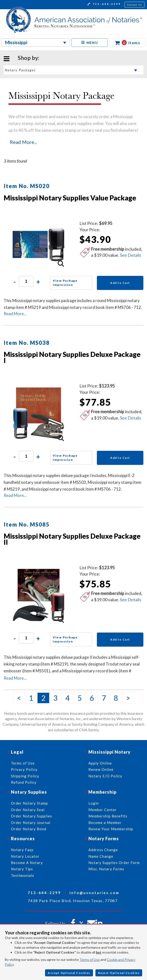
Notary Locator (25, 856)
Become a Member (105, 823)
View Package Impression (65, 283)
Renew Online (101, 769)
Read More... (23, 142)
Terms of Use (90, 959)
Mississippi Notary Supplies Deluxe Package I (72, 357)
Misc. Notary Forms (106, 869)
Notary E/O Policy (105, 776)
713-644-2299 (104, 5)
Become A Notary (27, 863)
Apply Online (100, 763)
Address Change (103, 850)
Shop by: (28, 58)
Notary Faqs (22, 850)
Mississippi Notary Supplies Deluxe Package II (72, 539)
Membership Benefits (108, 816)
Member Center (103, 810)
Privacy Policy (24, 769)
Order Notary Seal (28, 810)
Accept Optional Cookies (69, 973)
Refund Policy (24, 782)
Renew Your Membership (111, 829)
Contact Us (135, 5)
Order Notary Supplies (31, 816)
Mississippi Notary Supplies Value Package (70, 198)
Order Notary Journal (31, 823)
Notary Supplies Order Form (114, 863)
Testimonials (23, 875)
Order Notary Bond (29, 829)
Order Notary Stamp (29, 803)
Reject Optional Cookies (119, 973)
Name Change (101, 856)
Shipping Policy (25, 776)
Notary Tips (22, 869)
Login (94, 803)
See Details (131, 255)
